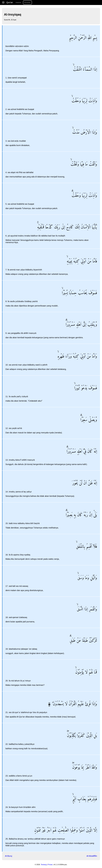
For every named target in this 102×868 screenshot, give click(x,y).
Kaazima (18, 2)
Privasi (50, 865)
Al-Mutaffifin (92, 856)
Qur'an (8, 2)
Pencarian (27, 2)
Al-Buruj (9, 856)
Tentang (44, 865)
